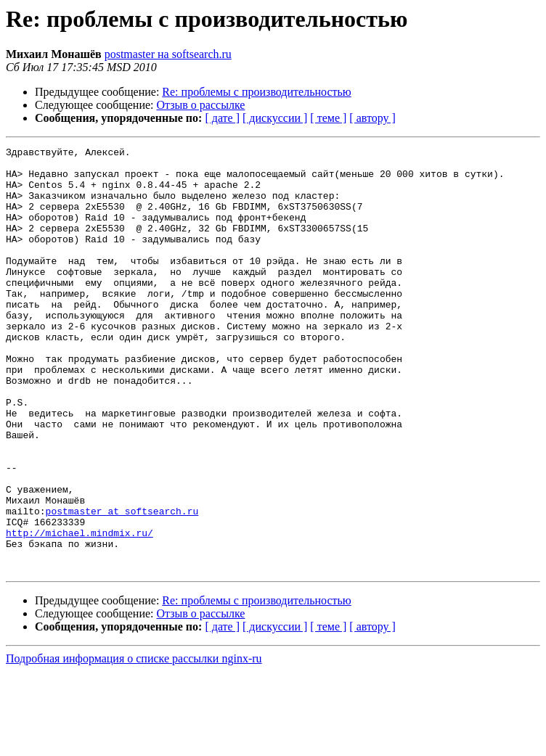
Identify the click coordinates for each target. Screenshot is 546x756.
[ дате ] (222, 118)
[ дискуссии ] (275, 118)
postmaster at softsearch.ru (122, 585)
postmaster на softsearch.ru (168, 54)
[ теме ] (328, 118)
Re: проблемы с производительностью (256, 92)
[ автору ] (372, 118)
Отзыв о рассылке (201, 105)
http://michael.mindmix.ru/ (80, 611)
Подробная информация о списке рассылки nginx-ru (134, 743)
